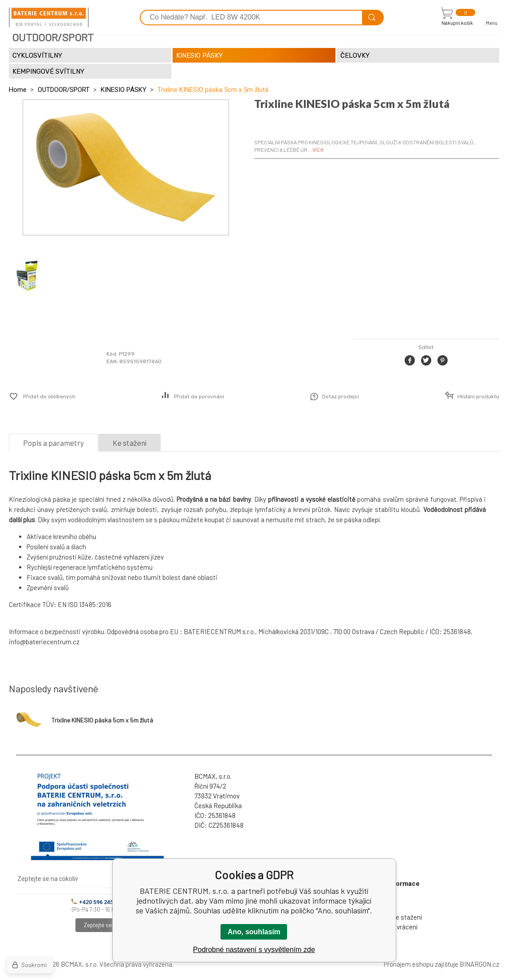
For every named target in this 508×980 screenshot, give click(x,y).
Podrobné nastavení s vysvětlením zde (254, 950)
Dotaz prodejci (341, 397)
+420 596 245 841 (98, 902)
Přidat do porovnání (199, 397)
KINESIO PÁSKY (124, 90)
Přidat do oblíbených (49, 397)
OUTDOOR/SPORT (64, 90)
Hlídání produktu (478, 397)
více (318, 149)
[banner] (49, 17)
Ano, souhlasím (254, 932)
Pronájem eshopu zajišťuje (421, 964)
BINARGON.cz (479, 964)
